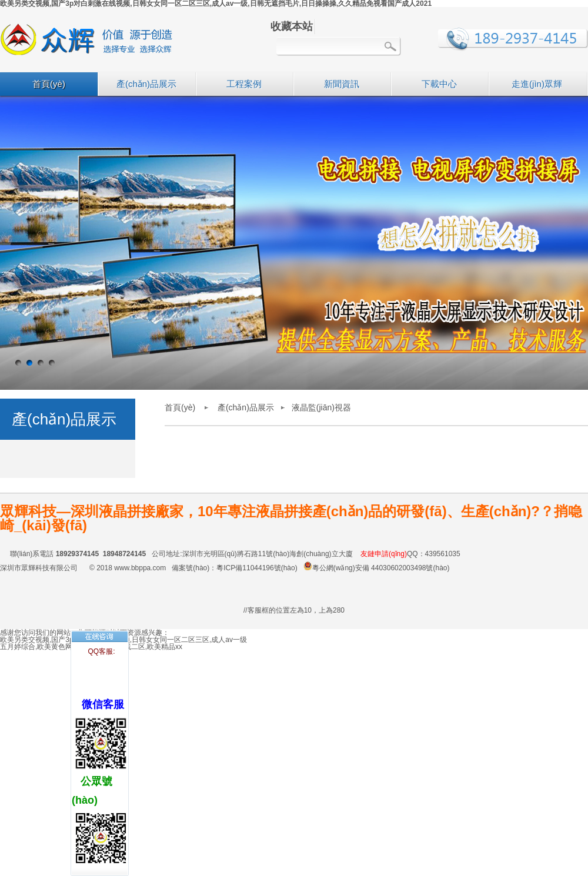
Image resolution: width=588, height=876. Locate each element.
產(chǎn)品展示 (146, 84)
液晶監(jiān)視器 (321, 407)
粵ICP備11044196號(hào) (257, 568)
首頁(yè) (49, 84)
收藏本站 (292, 26)
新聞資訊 (342, 84)
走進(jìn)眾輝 (537, 84)
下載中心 (439, 84)
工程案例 (244, 84)
